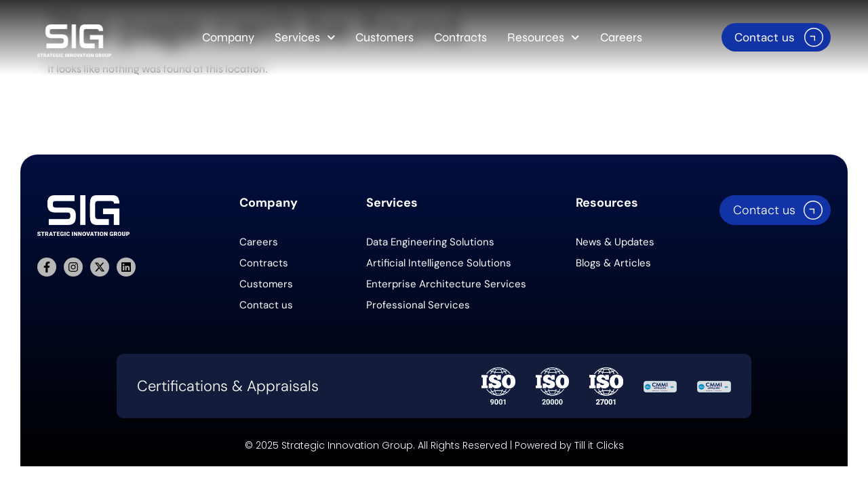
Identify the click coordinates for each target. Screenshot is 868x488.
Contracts (460, 37)
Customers (384, 37)
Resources (544, 38)
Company (228, 37)
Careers (621, 37)
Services (305, 38)
